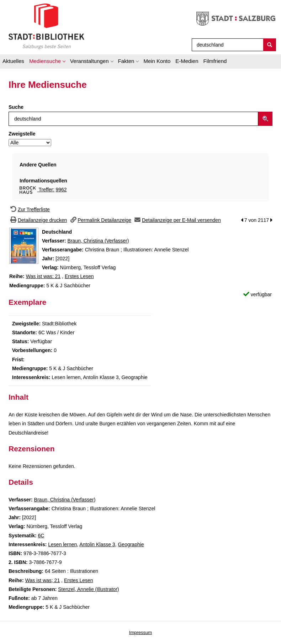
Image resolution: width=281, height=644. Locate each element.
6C (41, 536)
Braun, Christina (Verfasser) (98, 241)
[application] (47, 62)
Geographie (131, 544)
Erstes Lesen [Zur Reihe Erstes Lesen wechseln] (79, 276)
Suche (16, 107)
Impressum (140, 632)
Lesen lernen (62, 544)
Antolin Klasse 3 (97, 544)
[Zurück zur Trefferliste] (29, 209)
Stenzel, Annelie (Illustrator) (88, 589)
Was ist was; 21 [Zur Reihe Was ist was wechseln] (43, 276)
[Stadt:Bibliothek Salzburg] (46, 26)
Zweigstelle (22, 134)
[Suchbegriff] (226, 45)
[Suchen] (270, 45)
